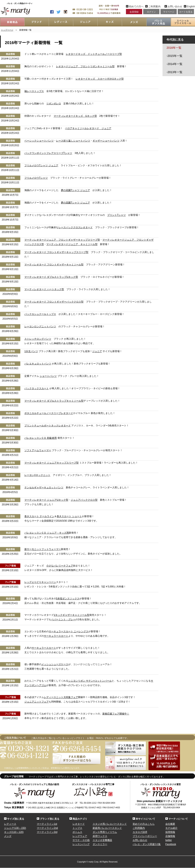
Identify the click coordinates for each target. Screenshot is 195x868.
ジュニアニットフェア (37, 702)
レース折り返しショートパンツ (73, 141)
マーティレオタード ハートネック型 (44, 289)
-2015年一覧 (174, 56)
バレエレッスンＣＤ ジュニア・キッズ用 (47, 533)
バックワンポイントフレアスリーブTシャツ (48, 153)
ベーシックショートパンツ (39, 141)
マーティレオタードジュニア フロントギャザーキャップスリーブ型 (62, 240)
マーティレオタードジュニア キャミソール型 (72, 244)
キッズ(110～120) (14, 832)
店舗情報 (170, 836)
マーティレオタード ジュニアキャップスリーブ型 (51, 463)
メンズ (8, 836)
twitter (169, 840)
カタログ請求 (140, 832)
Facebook (171, 844)
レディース (10, 824)
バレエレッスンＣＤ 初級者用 (41, 438)
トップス (77, 828)
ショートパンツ (48, 376)
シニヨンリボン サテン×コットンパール (90, 681)
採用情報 (170, 832)
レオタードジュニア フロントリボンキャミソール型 (85, 66)
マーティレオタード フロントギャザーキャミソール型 (54, 265)
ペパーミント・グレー (63, 619)
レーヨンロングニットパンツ (40, 326)
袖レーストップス (34, 91)
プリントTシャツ (116, 215)
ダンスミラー (100, 844)
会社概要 (170, 824)
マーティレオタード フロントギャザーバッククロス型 (54, 302)
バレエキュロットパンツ (38, 364)
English (190, 6)
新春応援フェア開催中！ (116, 714)
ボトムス (77, 832)
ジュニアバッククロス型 (84, 500)
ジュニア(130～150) (15, 828)
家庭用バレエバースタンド (107, 828)
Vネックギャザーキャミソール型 (71, 615)
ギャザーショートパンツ (106, 141)
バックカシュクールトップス (40, 314)
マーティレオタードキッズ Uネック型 (75, 116)
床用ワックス (100, 836)
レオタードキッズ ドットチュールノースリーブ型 (94, 54)
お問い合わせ (175, 6)
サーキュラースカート (56, 636)
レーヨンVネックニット (37, 475)
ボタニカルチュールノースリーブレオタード (49, 413)
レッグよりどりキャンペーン (40, 582)
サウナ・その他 (81, 840)
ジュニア (97, 351)
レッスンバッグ (81, 844)
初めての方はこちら (144, 824)
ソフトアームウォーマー (38, 450)
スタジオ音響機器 (102, 840)
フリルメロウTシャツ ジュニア (41, 165)
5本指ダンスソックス (68, 599)
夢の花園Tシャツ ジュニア (75, 190)
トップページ (7, 30)
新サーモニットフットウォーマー (43, 549)
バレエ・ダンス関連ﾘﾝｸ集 (147, 844)
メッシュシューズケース (55, 664)
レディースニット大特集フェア (61, 697)
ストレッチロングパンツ (38, 339)
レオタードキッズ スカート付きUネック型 (100, 79)
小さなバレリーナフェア (60, 566)
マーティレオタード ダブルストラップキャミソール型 (54, 401)
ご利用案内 (154, 6)
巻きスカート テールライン (39, 516)
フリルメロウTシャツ (36, 178)
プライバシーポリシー (145, 836)
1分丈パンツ (31, 351)
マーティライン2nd (47, 828)
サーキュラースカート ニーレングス (69, 631)
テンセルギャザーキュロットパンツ (44, 488)
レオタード (79, 824)
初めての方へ (136, 6)
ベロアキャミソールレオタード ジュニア (88, 128)
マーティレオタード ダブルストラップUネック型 (51, 277)
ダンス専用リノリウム (105, 832)
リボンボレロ (54, 104)
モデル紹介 (171, 828)
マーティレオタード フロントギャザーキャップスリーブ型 (56, 252)
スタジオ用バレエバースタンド (110, 824)
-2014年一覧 (174, 64)
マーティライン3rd (47, 832)
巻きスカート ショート (69, 516)
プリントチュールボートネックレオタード (48, 426)
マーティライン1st (47, 824)
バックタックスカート (37, 388)
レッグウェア (80, 836)
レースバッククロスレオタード (76, 227)
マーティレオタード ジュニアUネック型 (46, 500)
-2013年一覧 (174, 72)
